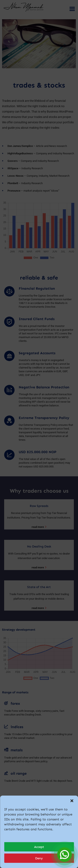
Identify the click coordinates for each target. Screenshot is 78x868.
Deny (39, 858)
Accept (39, 847)
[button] (72, 801)
